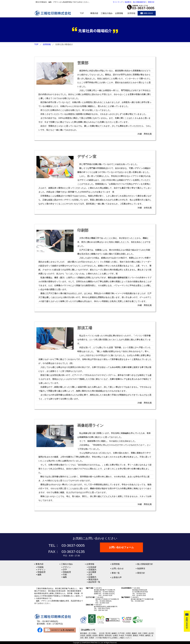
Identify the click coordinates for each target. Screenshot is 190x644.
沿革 (90, 575)
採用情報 (47, 44)
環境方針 (151, 2)
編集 (40, 575)
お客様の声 (117, 577)
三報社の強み (67, 564)
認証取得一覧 (94, 582)
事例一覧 (116, 573)
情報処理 (41, 572)
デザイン (41, 570)
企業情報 (90, 564)
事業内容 (40, 564)
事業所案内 (93, 579)
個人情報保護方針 (139, 2)
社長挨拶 (92, 567)
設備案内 (92, 577)
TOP (36, 44)
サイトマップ (118, 2)
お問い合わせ (118, 569)
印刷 (65, 575)
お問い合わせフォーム (122, 547)
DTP (65, 570)
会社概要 (92, 572)
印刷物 (41, 567)
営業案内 (92, 570)
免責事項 (128, 2)
